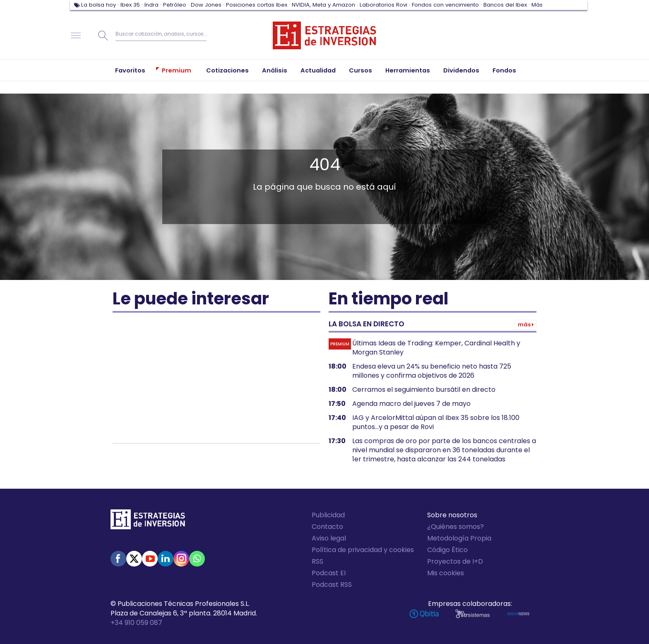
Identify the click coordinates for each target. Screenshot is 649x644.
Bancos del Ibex (505, 5)
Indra (151, 5)
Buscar (103, 36)
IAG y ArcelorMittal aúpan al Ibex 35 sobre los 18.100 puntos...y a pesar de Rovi (436, 422)
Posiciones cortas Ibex (257, 5)
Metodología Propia (459, 538)
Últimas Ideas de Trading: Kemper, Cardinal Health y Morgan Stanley (436, 348)
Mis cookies (446, 573)
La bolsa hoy (99, 5)
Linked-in (166, 559)
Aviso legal (329, 538)
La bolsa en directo (367, 324)
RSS (317, 561)
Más (537, 5)
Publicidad (328, 515)
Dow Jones (206, 5)
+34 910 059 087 (136, 623)
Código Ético (447, 550)
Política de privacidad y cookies (363, 550)
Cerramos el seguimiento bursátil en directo (424, 390)
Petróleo (175, 5)
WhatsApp (197, 559)
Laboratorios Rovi (383, 5)
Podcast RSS (332, 585)
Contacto (327, 527)
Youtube (150, 559)
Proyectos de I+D (455, 561)
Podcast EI (329, 573)
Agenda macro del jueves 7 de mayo (411, 404)
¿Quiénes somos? (456, 527)
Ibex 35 (130, 5)
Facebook (118, 559)
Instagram (181, 559)
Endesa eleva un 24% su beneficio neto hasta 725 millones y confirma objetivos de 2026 (432, 371)
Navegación (76, 36)
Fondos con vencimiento (445, 5)
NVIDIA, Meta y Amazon (323, 5)
